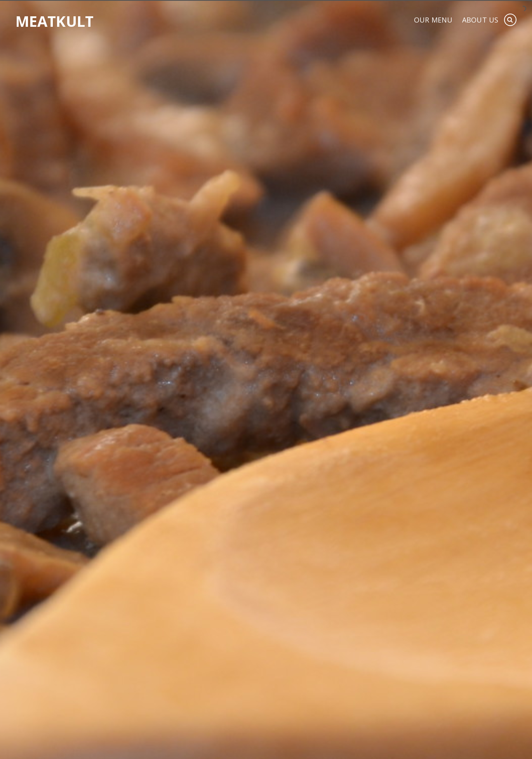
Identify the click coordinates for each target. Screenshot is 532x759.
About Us (480, 20)
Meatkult (55, 21)
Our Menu (433, 20)
